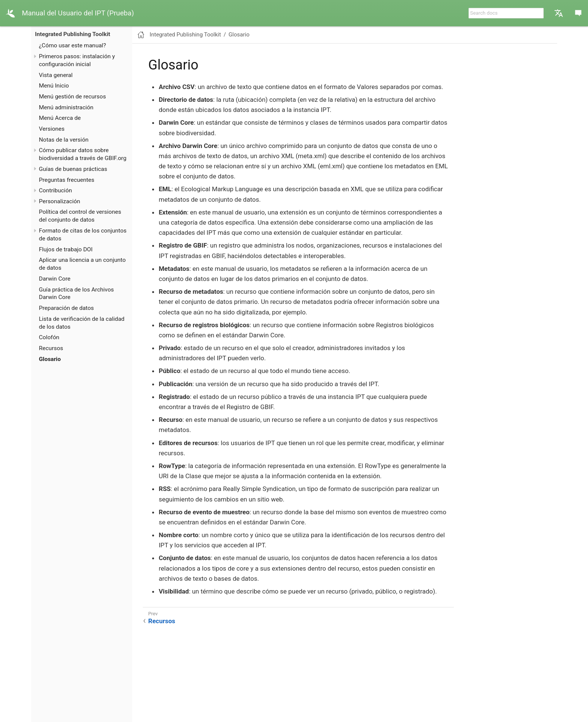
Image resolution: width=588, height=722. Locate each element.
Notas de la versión (64, 140)
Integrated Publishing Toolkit (73, 34)
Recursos (51, 348)
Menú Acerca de (60, 118)
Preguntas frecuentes (67, 180)
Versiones (52, 129)
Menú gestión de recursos (73, 97)
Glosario (50, 359)
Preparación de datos (67, 308)
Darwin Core (55, 279)
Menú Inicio (54, 86)
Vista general (56, 75)
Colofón (49, 337)
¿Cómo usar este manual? (73, 45)
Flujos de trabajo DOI (66, 249)
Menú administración (66, 107)
